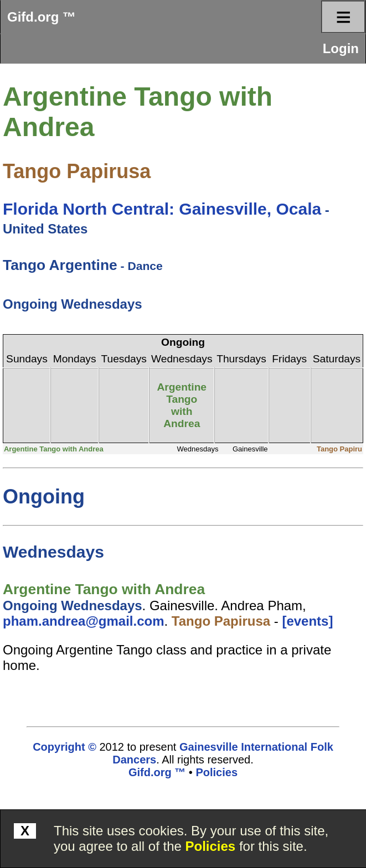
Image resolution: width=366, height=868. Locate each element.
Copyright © (65, 747)
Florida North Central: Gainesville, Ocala (162, 209)
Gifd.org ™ (42, 17)
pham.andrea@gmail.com (83, 621)
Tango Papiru (339, 449)
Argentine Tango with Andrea (182, 405)
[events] (307, 621)
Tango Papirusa (77, 171)
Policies (211, 846)
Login (341, 48)
